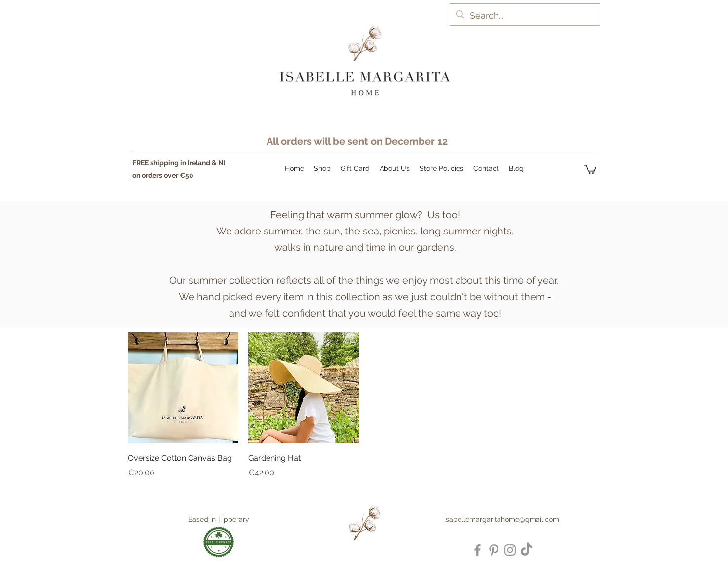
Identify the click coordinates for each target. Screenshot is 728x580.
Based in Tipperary (219, 519)
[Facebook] (478, 550)
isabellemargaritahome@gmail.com (502, 519)
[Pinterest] (494, 550)
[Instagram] (510, 550)
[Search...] (524, 16)
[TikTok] (526, 550)
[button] (590, 169)
